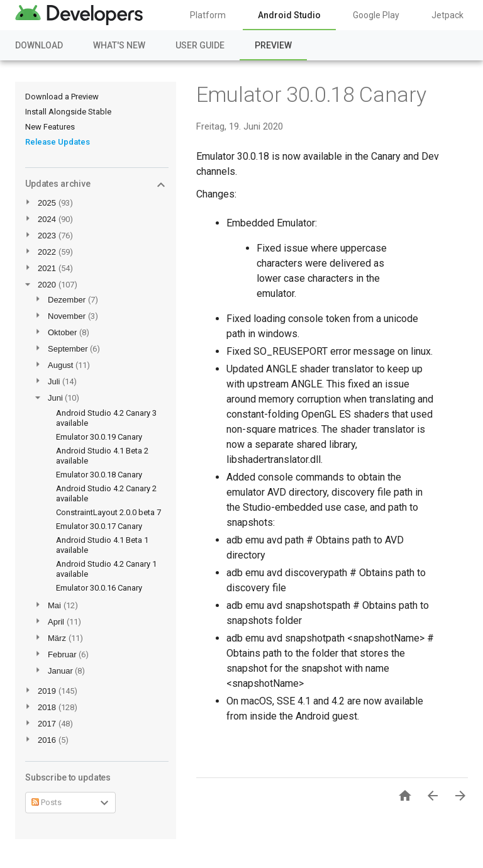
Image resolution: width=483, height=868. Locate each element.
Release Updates (58, 142)
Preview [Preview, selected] (273, 45)
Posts (47, 802)
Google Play (376, 15)
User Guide (200, 45)
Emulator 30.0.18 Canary (99, 475)
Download (39, 45)
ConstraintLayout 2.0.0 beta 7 (108, 512)
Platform (208, 15)
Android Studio (289, 15)
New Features (50, 127)
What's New (119, 45)
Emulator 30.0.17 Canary (99, 526)
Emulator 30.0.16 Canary (99, 588)
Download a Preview (62, 97)
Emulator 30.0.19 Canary (99, 437)
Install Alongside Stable (68, 112)
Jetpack (447, 15)
